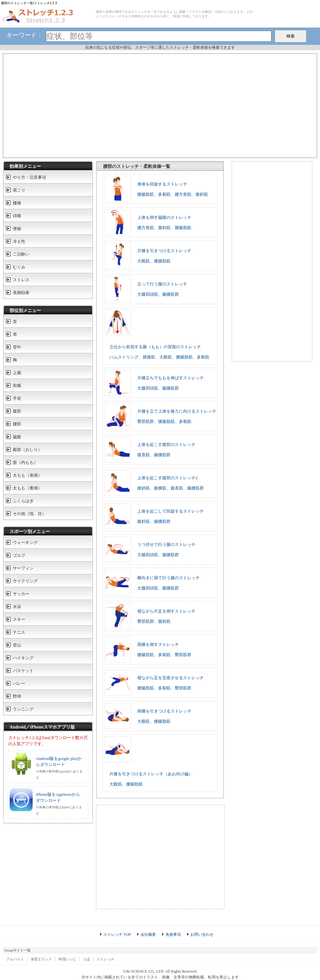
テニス (19, 632)
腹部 (17, 411)
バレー (19, 684)
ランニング (23, 709)
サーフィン (23, 568)
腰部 (17, 424)
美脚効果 (21, 293)
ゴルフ (19, 555)
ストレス (21, 280)
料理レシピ (67, 959)
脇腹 (17, 437)
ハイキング (23, 658)
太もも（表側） (27, 475)
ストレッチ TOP (117, 935)
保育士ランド (41, 959)
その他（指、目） (29, 514)
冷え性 (19, 241)
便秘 (17, 229)
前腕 (17, 386)
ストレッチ (105, 959)
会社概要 (148, 935)
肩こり (19, 190)
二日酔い (21, 254)
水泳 (17, 607)
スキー (19, 619)
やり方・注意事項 (29, 177)
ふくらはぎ (23, 501)
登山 (17, 645)
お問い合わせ (202, 935)
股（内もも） (25, 462)
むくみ (19, 267)
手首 (17, 398)
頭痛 (17, 216)
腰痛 (17, 203)
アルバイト (15, 959)
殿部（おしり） (27, 450)
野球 (17, 696)
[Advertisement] (160, 105)
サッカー (21, 594)
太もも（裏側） (27, 488)
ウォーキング (25, 543)
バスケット (23, 671)
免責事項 (173, 935)
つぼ (86, 959)
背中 (17, 347)
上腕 (17, 373)
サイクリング (25, 581)
